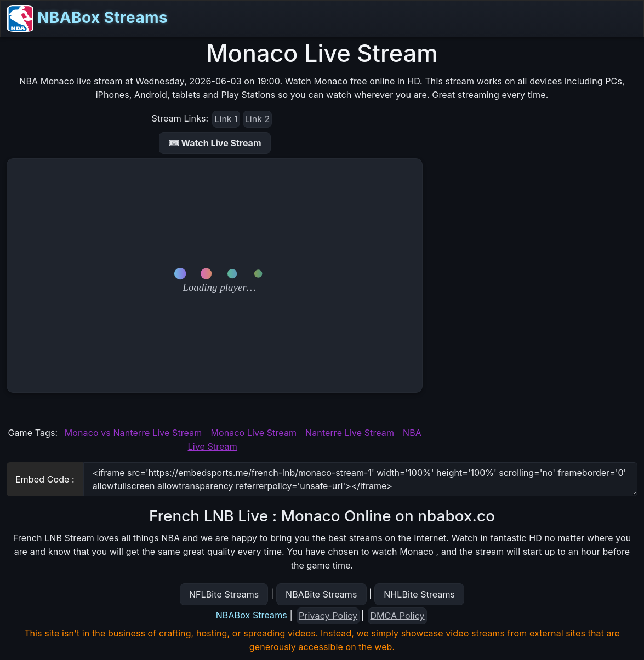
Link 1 (226, 119)
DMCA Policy (397, 616)
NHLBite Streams (419, 594)
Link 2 (257, 119)
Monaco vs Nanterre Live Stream (133, 433)
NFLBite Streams (224, 594)
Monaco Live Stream (253, 433)
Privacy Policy (328, 616)
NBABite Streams (321, 594)
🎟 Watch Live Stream (215, 143)
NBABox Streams (87, 19)
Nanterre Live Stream (350, 433)
